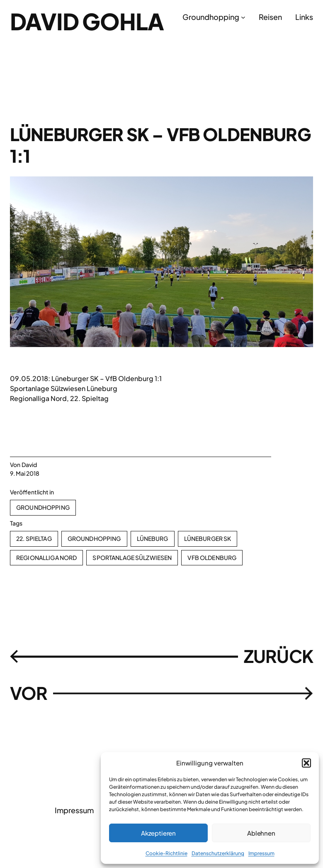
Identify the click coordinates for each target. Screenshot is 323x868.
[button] (306, 763)
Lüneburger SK (208, 538)
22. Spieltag (34, 538)
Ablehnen (261, 833)
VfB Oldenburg (212, 557)
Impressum (261, 853)
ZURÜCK (278, 656)
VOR (29, 693)
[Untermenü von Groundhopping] (243, 17)
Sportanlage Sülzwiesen (132, 557)
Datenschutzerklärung (218, 853)
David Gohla (87, 21)
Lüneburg (153, 538)
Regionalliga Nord (46, 557)
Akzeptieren (158, 833)
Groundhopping (43, 507)
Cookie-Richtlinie (166, 853)
